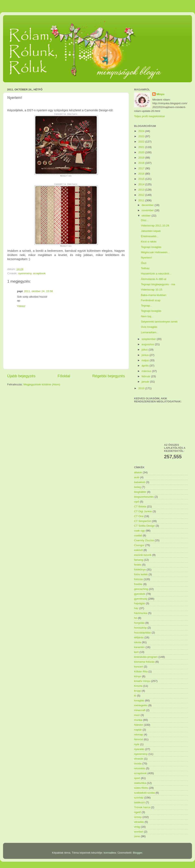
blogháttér (140, 492)
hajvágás (140, 603)
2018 (142, 163)
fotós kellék (141, 574)
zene (137, 836)
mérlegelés (141, 705)
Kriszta (138, 686)
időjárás (139, 637)
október (147, 216)
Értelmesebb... (150, 236)
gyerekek (140, 594)
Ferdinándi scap (151, 300)
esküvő (138, 550)
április (146, 366)
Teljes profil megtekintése (149, 116)
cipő (137, 502)
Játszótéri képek (151, 231)
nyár (137, 744)
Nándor (139, 725)
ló (135, 696)
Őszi (144, 263)
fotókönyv (140, 570)
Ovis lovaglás (149, 327)
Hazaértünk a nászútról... (156, 274)
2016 (142, 174)
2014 (142, 184)
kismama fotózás (144, 662)
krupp (138, 691)
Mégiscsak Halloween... (155, 252)
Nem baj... (147, 316)
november (148, 210)
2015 (142, 179)
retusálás (140, 768)
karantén (139, 647)
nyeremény (25, 273)
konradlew (110, 853)
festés (138, 565)
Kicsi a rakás (149, 242)
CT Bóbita (140, 506)
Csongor (139, 545)
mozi (137, 715)
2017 (142, 168)
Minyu (160, 94)
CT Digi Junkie (143, 511)
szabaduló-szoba (144, 793)
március (147, 371)
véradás (139, 822)
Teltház (145, 268)
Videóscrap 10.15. (152, 290)
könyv (138, 676)
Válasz (21, 306)
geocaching (141, 589)
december (148, 205)
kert (136, 652)
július (145, 350)
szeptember (149, 339)
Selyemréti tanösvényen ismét (159, 322)
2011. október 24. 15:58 (38, 291)
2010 (142, 388)
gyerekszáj (141, 599)
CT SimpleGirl (143, 521)
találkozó (139, 802)
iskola (138, 642)
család (138, 535)
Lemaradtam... (150, 332)
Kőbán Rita (141, 671)
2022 (142, 142)
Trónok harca (142, 807)
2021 (142, 147)
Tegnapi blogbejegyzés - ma (158, 284)
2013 (142, 190)
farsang (139, 560)
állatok (138, 472)
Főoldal (64, 376)
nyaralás (139, 749)
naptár (138, 730)
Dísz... (145, 220)
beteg (138, 487)
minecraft (140, 710)
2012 (142, 195)
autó (137, 477)
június (146, 355)
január (146, 382)
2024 (142, 131)
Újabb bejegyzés (21, 376)
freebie (138, 584)
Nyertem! (147, 258)
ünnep (138, 817)
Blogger (138, 853)
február (146, 376)
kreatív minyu (142, 681)
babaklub (140, 482)
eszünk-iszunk (143, 555)
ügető (138, 812)
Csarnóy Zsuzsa (144, 540)
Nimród (139, 739)
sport (137, 778)
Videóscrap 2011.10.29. (155, 226)
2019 (142, 158)
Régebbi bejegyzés (109, 376)
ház (136, 608)
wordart (139, 832)
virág (137, 827)
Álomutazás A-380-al (154, 279)
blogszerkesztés (144, 497)
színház (139, 798)
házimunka (141, 613)
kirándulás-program (146, 657)
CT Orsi (139, 516)
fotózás (139, 579)
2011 (142, 200)
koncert (139, 667)
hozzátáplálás (142, 633)
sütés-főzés (141, 788)
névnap (139, 735)
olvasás (139, 759)
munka (138, 720)
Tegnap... (147, 306)
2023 (142, 136)
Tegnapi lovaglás (151, 247)
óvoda (138, 764)
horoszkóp (140, 628)
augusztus (148, 344)
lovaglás (139, 700)
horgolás (139, 623)
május (146, 360)
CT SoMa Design (145, 526)
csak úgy (139, 531)
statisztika (140, 783)
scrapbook (39, 273)
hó (136, 618)
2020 (142, 152)
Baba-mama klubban (154, 295)
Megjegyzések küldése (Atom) (42, 384)
